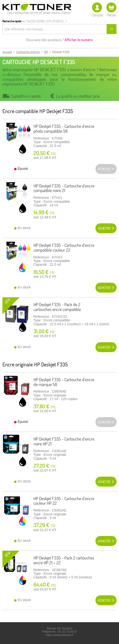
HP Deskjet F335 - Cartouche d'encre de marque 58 (64, 382)
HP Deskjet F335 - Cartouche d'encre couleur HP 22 (64, 501)
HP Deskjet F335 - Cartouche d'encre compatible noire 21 (64, 188)
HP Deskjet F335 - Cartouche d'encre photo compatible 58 (64, 129)
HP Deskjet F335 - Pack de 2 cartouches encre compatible (57, 307)
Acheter (104, 228)
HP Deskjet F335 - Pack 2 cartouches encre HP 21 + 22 (64, 560)
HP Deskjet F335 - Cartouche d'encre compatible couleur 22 (64, 248)
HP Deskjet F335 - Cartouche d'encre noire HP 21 (64, 441)
